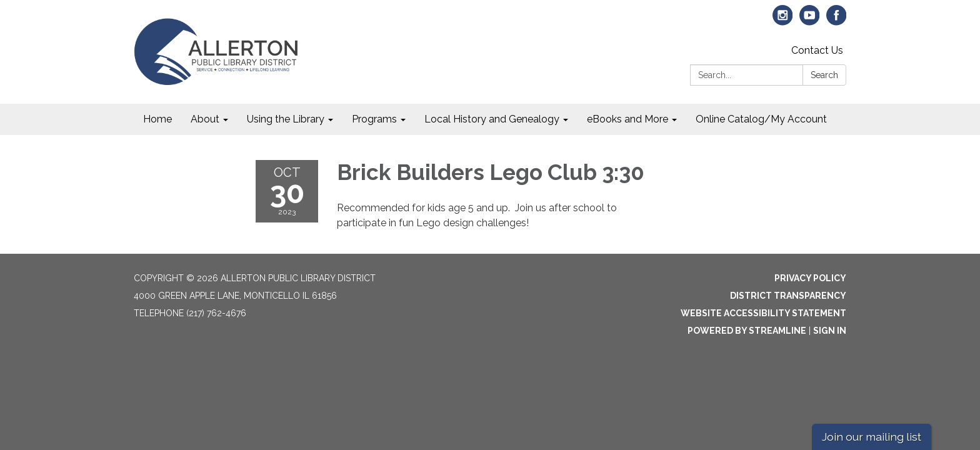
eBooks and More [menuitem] (627, 119)
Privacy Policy (810, 278)
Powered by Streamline (747, 331)
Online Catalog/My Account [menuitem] (761, 119)
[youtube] (810, 21)
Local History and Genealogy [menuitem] (492, 119)
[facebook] (837, 21)
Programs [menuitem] (374, 119)
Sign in (830, 331)
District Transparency (788, 296)
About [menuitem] (205, 119)
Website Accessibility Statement (763, 313)
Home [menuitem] (157, 119)
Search (824, 75)
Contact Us (817, 50)
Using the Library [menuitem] (286, 119)
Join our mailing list (872, 437)
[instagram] (783, 21)
